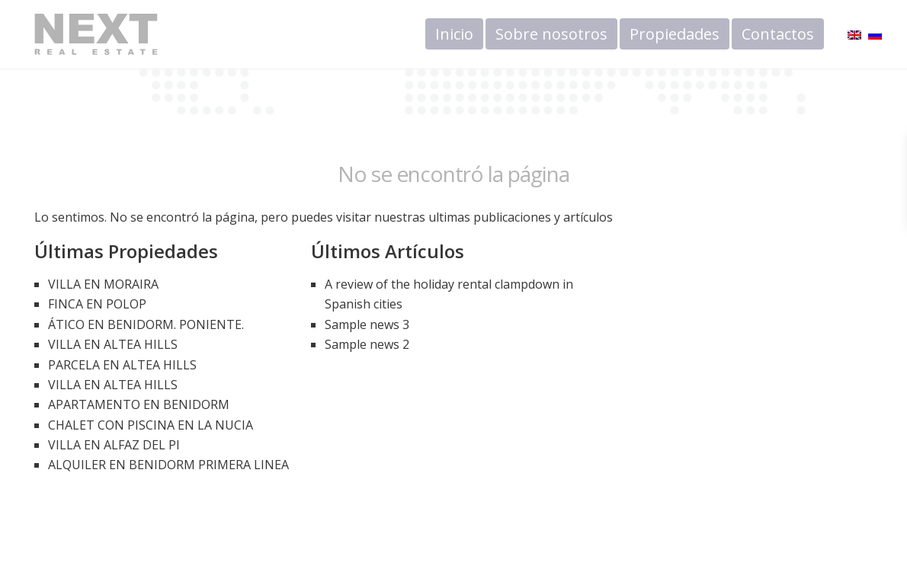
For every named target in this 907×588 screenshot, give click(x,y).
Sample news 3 (367, 324)
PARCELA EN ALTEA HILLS (122, 365)
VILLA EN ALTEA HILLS (113, 344)
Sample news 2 (367, 344)
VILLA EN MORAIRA (103, 284)
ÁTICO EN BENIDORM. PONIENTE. (146, 324)
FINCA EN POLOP (97, 304)
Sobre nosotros (551, 34)
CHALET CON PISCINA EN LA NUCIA (151, 425)
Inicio (454, 34)
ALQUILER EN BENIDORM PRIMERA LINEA (168, 465)
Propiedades (675, 34)
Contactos (778, 34)
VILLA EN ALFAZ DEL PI (114, 445)
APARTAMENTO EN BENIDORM (139, 404)
